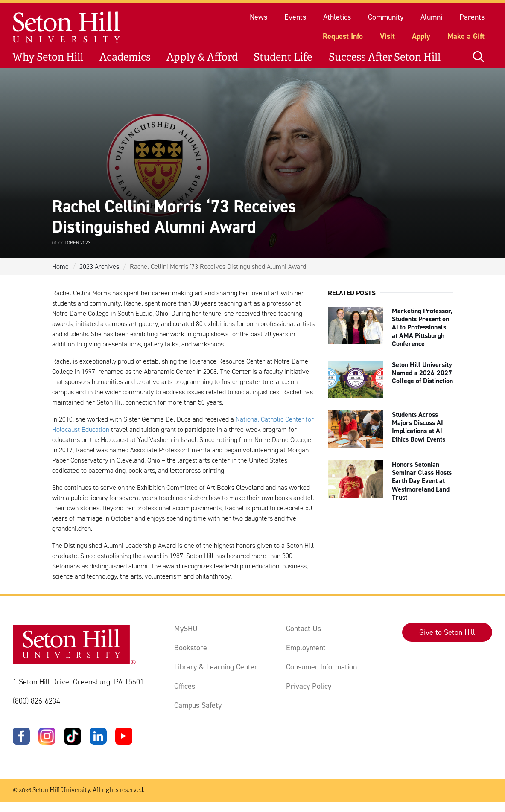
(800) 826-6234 (36, 701)
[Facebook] (21, 736)
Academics (125, 57)
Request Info (343, 36)
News (258, 17)
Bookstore (191, 648)
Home (60, 266)
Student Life (283, 57)
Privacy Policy (309, 686)
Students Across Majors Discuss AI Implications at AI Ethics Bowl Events (419, 427)
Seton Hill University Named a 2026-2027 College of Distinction (422, 373)
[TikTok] (73, 736)
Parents (472, 17)
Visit (387, 36)
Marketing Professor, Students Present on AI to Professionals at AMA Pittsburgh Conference (422, 327)
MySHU (186, 629)
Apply (421, 36)
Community (386, 17)
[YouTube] (124, 736)
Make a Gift (466, 36)
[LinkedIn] (98, 736)
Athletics (337, 17)
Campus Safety (198, 705)
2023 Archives (99, 266)
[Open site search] (479, 57)
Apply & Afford (202, 57)
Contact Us (304, 629)
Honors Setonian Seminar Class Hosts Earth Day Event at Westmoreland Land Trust (422, 481)
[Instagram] (47, 736)
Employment (306, 648)
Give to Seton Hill (447, 632)
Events (295, 17)
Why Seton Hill (48, 57)
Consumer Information (321, 667)
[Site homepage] (67, 27)
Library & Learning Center (216, 667)
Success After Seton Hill (385, 57)
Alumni (431, 17)
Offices (185, 686)
